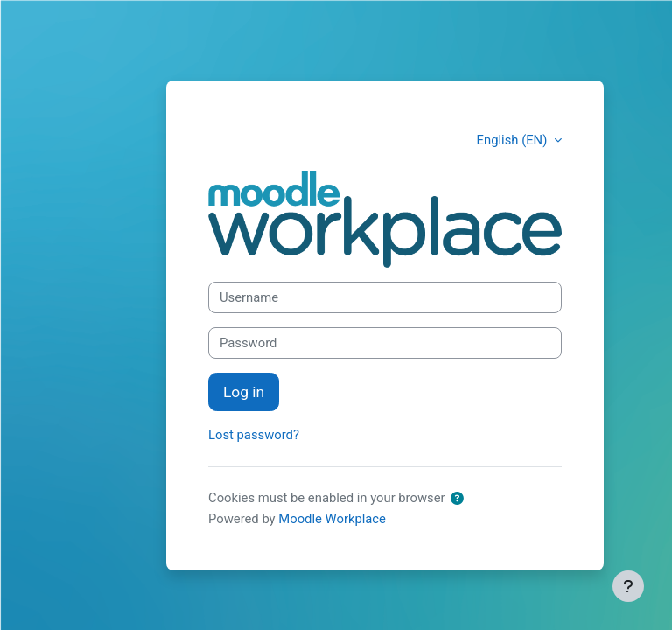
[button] (457, 499)
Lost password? (254, 435)
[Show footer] (628, 586)
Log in (244, 392)
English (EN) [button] (514, 140)
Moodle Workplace (332, 519)
